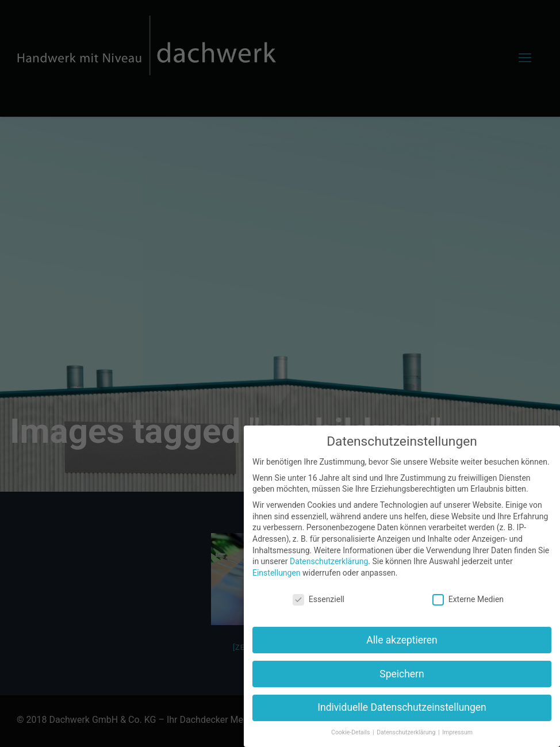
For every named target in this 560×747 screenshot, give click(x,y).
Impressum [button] (457, 732)
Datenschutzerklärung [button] (407, 732)
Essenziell (319, 599)
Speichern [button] (402, 674)
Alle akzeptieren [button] (402, 640)
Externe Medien (468, 599)
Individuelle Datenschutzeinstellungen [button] (402, 707)
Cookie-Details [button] (351, 732)
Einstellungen (277, 573)
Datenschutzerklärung (329, 561)
